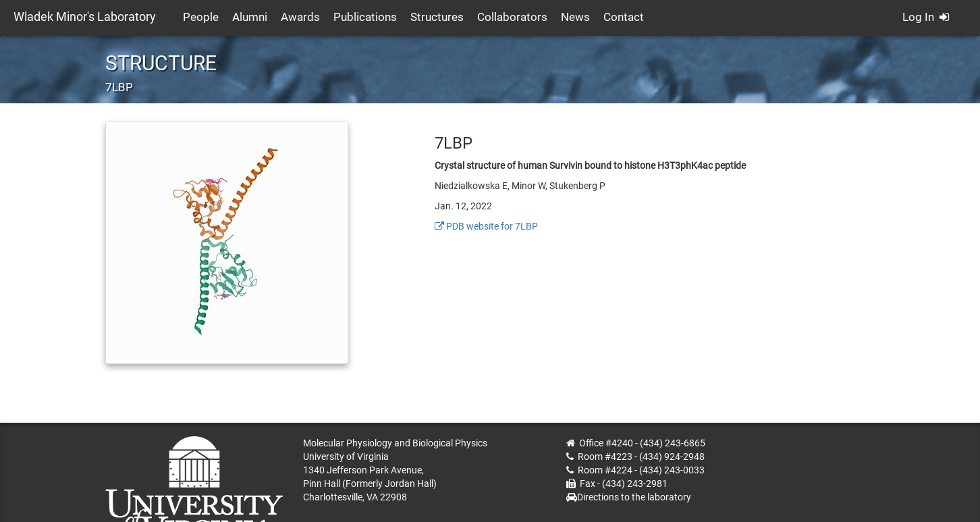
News (575, 17)
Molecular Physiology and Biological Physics (395, 443)
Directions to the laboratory (634, 497)
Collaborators (512, 17)
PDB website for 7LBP (486, 226)
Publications (365, 17)
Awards (300, 17)
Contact (624, 17)
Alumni (250, 17)
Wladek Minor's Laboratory (85, 17)
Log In (926, 17)
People (201, 17)
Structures (437, 17)
